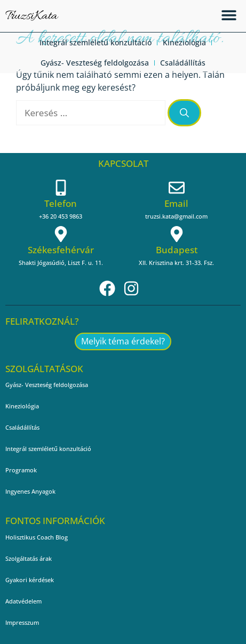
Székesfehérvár (61, 250)
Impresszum (22, 622)
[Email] (177, 188)
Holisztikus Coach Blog (37, 537)
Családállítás (183, 63)
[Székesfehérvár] (61, 234)
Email (176, 203)
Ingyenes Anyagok (30, 491)
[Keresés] (184, 113)
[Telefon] (61, 188)
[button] (229, 15)
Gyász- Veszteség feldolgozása (95, 63)
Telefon (61, 203)
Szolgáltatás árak (29, 558)
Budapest (177, 250)
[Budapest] (177, 234)
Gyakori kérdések (30, 580)
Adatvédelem (23, 601)
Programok (21, 470)
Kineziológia (184, 42)
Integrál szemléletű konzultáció (96, 42)
